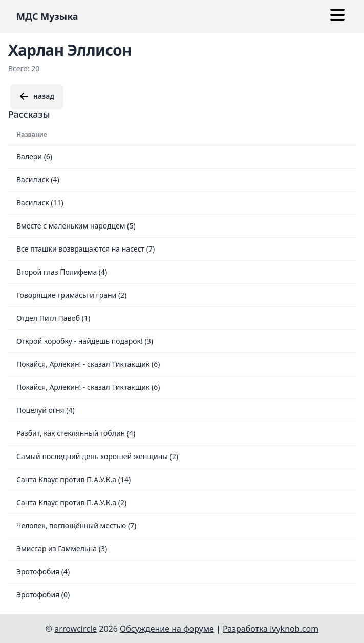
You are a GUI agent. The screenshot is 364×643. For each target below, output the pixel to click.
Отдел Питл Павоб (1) (53, 318)
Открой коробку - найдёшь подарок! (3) (85, 341)
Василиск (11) (40, 203)
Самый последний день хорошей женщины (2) (97, 456)
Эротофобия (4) (43, 572)
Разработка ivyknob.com (271, 629)
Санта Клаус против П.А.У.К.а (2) (71, 502)
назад (37, 96)
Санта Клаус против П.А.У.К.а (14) (73, 479)
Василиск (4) (38, 180)
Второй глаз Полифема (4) (62, 272)
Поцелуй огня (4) (46, 410)
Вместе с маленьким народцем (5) (76, 226)
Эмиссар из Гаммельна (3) (62, 548)
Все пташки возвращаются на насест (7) (85, 249)
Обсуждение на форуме (167, 629)
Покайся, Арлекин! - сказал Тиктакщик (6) (88, 364)
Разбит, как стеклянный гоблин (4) (76, 433)
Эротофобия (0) (43, 595)
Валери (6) (34, 157)
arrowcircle (76, 629)
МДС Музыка (47, 16)
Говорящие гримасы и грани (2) (71, 295)
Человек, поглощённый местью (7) (76, 525)
